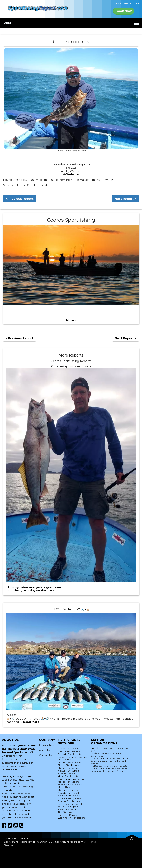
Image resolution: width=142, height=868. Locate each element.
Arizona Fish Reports (69, 751)
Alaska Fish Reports (68, 749)
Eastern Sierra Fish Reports (72, 757)
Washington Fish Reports (72, 818)
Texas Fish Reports (68, 810)
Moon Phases (65, 787)
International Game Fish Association (109, 758)
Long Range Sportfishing (72, 779)
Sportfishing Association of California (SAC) (110, 750)
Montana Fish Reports (70, 785)
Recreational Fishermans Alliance (108, 771)
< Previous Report (20, 199)
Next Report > (125, 199)
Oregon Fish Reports (69, 801)
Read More (31, 722)
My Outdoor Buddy (68, 790)
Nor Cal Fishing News (70, 798)
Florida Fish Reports (69, 765)
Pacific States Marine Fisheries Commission (106, 755)
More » (71, 320)
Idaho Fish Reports (68, 776)
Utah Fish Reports (68, 815)
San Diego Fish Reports (70, 804)
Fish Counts (64, 760)
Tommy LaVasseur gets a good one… (35, 587)
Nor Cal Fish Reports (69, 796)
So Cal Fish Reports (68, 807)
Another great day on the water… (33, 590)
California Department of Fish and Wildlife (108, 762)
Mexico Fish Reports (69, 782)
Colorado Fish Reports (69, 754)
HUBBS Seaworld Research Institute (109, 766)
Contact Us (46, 755)
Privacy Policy (47, 745)
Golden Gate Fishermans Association (110, 768)
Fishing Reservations (69, 763)
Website (72, 174)
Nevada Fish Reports (69, 793)
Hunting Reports (67, 774)
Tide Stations (65, 812)
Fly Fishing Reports (68, 768)
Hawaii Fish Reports (69, 771)
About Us (45, 750)
